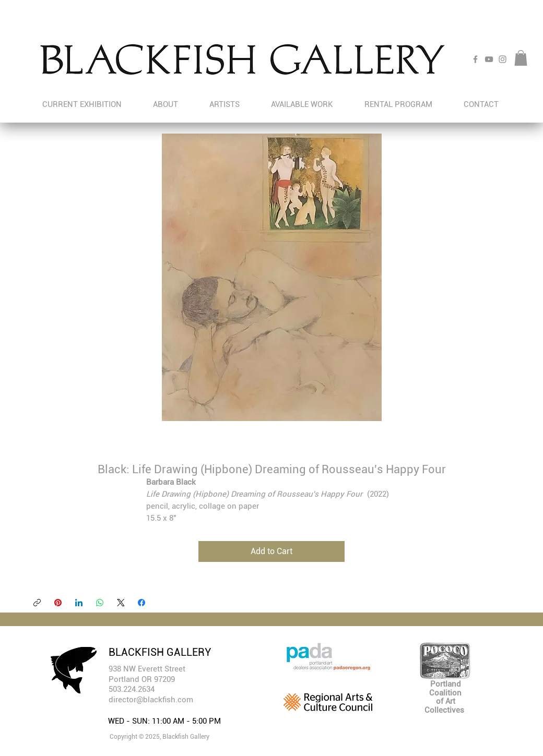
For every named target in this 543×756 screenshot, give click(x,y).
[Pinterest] (58, 603)
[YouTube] (489, 59)
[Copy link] (37, 603)
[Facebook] (475, 59)
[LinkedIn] (79, 603)
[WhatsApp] (100, 603)
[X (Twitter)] (121, 603)
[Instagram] (503, 59)
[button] (521, 58)
